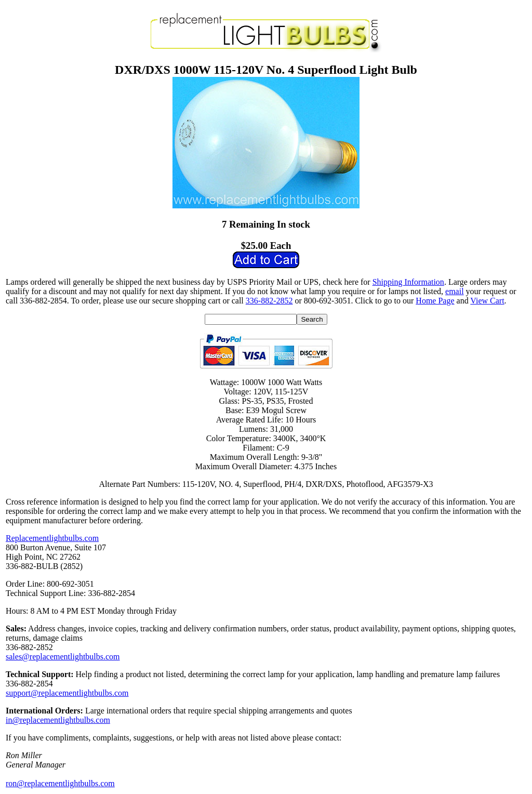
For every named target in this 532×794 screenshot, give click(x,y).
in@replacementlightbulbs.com (58, 720)
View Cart (487, 301)
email (455, 291)
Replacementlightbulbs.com (52, 538)
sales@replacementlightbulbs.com (63, 657)
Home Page (435, 301)
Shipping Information (408, 282)
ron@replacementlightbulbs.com (60, 783)
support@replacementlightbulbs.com (67, 693)
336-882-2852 (269, 301)
